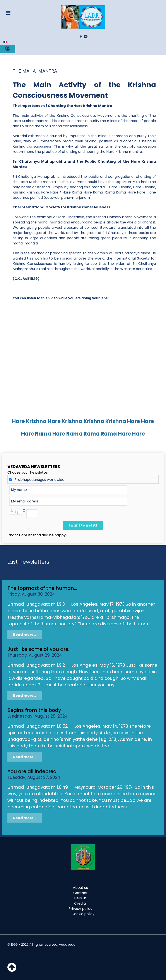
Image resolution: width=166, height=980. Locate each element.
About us (80, 888)
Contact (80, 893)
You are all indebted (32, 771)
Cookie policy (83, 914)
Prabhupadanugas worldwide (39, 480)
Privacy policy (80, 909)
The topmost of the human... (42, 588)
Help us (80, 898)
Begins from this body (34, 710)
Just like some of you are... (39, 649)
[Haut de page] (12, 970)
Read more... (25, 635)
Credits (80, 903)
